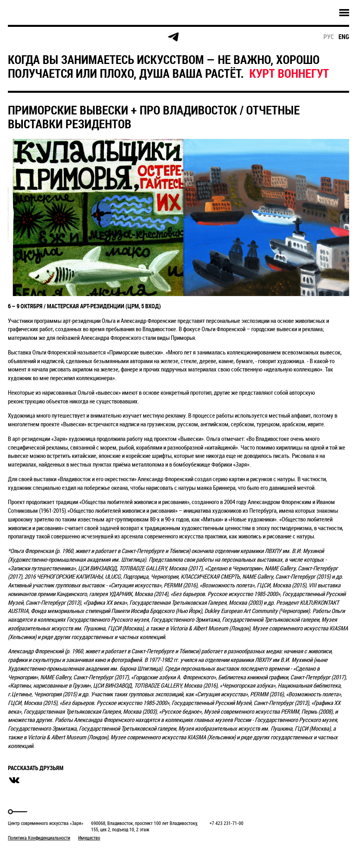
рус (329, 37)
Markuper (28, 852)
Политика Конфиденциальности (39, 838)
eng (344, 37)
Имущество (89, 838)
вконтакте (14, 780)
